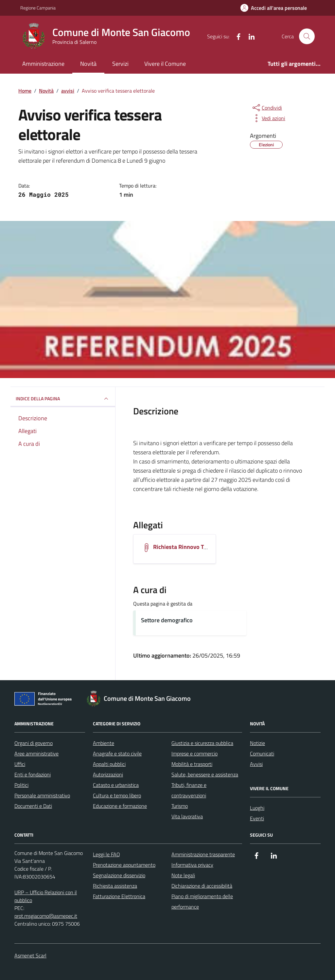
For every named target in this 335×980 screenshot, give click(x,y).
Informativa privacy (192, 865)
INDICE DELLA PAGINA (63, 399)
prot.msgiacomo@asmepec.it (46, 916)
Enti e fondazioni (33, 774)
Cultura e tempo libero (117, 795)
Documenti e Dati (33, 806)
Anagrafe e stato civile (117, 753)
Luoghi (257, 808)
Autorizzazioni (108, 774)
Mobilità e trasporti (192, 764)
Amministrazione (43, 64)
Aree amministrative (36, 753)
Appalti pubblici (109, 764)
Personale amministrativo (42, 795)
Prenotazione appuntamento (124, 865)
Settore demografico (167, 620)
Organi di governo (34, 743)
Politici (21, 785)
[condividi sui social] (267, 108)
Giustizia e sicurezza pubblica (202, 743)
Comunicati (262, 753)
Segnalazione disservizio (119, 875)
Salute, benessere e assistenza (205, 774)
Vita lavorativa (187, 816)
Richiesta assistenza (115, 886)
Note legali (183, 875)
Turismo (180, 806)
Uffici (20, 764)
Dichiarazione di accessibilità (202, 886)
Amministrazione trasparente (203, 854)
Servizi (120, 64)
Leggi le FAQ (106, 854)
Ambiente (104, 743)
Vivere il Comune (165, 64)
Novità (88, 64)
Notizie (257, 743)
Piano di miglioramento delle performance (202, 901)
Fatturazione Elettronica (119, 896)
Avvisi (256, 764)
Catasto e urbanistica (116, 785)
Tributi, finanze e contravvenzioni (189, 790)
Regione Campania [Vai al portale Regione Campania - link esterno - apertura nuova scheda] (38, 8)
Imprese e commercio (194, 753)
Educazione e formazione (120, 806)
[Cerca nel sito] (307, 36)
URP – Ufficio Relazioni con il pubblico (46, 896)
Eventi (257, 818)
